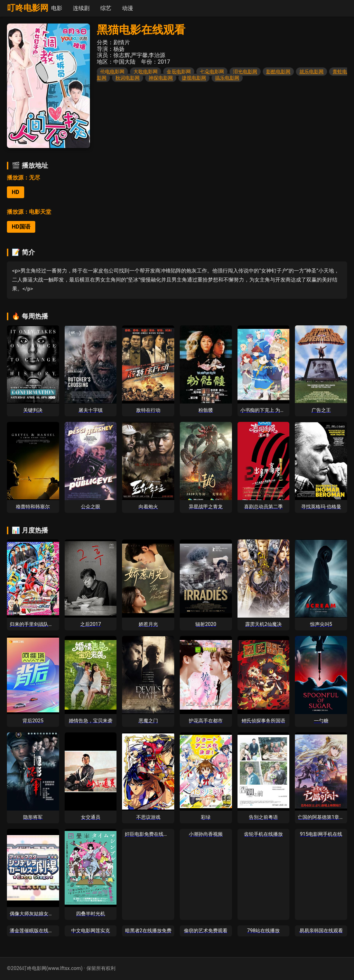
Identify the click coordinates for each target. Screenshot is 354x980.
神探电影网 (161, 78)
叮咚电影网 (28, 8)
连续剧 (81, 8)
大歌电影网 (146, 72)
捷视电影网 (194, 78)
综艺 (106, 8)
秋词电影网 (128, 78)
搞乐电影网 (227, 78)
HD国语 (21, 227)
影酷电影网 (278, 72)
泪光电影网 (245, 72)
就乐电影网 (311, 72)
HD (16, 192)
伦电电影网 (112, 72)
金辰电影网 (179, 72)
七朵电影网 (212, 72)
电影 (57, 8)
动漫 (128, 8)
